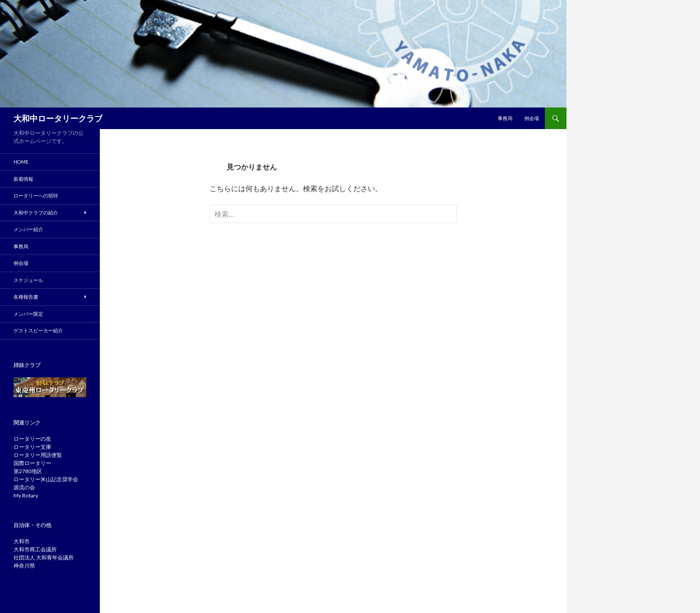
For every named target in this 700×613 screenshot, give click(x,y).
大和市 (22, 541)
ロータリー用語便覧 (38, 455)
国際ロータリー (32, 463)
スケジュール (28, 280)
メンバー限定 (28, 314)
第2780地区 (28, 471)
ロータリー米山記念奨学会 (46, 479)
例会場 (532, 118)
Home (21, 162)
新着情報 (23, 179)
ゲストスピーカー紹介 (38, 330)
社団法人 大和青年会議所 (44, 557)
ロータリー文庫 (32, 447)
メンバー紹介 (28, 229)
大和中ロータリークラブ (58, 118)
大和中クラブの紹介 (36, 213)
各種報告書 (26, 297)
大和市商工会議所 (35, 549)
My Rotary (26, 495)
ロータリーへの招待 (36, 195)
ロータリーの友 (32, 439)
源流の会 (24, 487)
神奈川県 (24, 566)
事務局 (505, 118)
